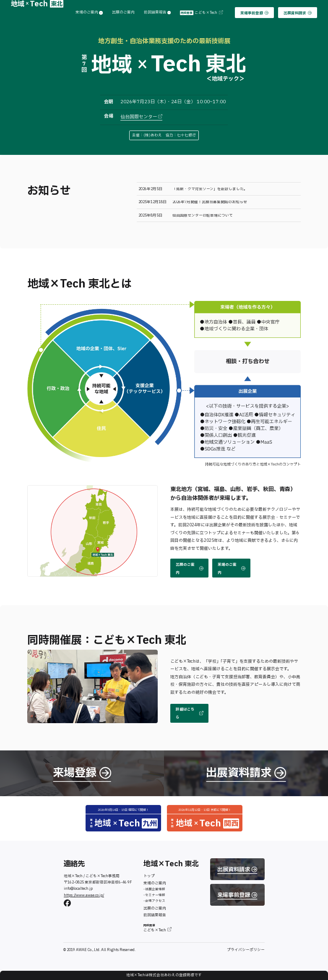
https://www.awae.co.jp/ (84, 895)
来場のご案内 (89, 13)
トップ (149, 876)
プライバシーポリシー (246, 950)
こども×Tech (201, 13)
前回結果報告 (157, 13)
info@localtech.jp (78, 889)
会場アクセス (155, 901)
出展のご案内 (123, 13)
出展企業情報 (155, 889)
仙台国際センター (141, 117)
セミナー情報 (155, 895)
